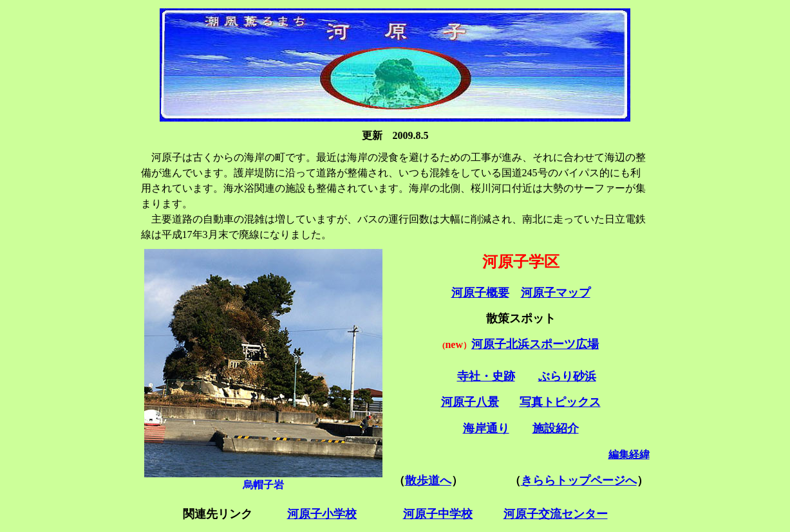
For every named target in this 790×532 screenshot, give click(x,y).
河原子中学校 (438, 514)
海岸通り (486, 428)
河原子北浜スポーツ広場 (535, 344)
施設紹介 (556, 428)
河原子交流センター (556, 514)
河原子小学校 (322, 514)
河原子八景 (470, 402)
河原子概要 (480, 293)
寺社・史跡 (486, 376)
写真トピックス (560, 402)
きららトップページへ (579, 481)
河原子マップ (556, 293)
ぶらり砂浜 (567, 376)
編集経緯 (629, 454)
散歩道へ (428, 481)
